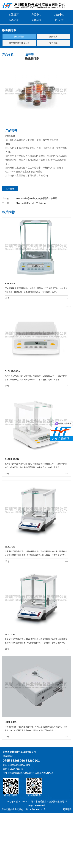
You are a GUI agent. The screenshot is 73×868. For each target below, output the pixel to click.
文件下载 (53, 43)
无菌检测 (53, 37)
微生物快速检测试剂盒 (19, 43)
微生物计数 (19, 37)
